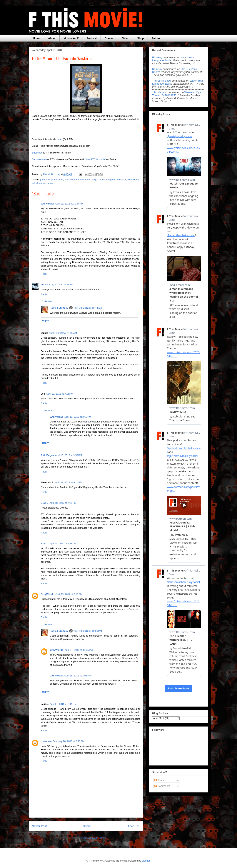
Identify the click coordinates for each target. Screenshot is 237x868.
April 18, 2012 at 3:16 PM (60, 394)
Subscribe (37, 153)
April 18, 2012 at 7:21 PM (63, 503)
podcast (69, 179)
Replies (48, 301)
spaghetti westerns (116, 179)
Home (37, 38)
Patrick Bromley (59, 308)
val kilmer (37, 183)
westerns (48, 183)
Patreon (156, 38)
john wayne (57, 179)
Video (126, 38)
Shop (140, 38)
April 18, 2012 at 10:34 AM (69, 204)
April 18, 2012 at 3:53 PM (69, 455)
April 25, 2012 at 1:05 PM (78, 676)
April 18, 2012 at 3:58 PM (78, 417)
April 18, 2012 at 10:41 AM (59, 285)
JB (42, 285)
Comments (162, 786)
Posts (159, 780)
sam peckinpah (82, 179)
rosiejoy (157, 57)
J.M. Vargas (47, 204)
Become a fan (39, 159)
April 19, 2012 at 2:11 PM (69, 594)
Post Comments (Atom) (93, 838)
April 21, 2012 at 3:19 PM (63, 704)
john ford (45, 179)
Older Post (133, 826)
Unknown (46, 741)
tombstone (133, 179)
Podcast (92, 38)
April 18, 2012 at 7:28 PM (63, 544)
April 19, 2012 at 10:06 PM (88, 631)
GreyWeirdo (47, 594)
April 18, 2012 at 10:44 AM (88, 308)
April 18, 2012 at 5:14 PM (69, 482)
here (59, 139)
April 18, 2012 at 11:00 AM (63, 333)
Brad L (45, 503)
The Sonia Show (162, 81)
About (52, 38)
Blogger (146, 861)
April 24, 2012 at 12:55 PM (79, 650)
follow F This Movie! (95, 159)
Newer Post (39, 826)
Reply (44, 274)
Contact (109, 38)
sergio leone (98, 179)
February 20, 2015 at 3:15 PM (69, 741)
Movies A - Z (71, 38)
